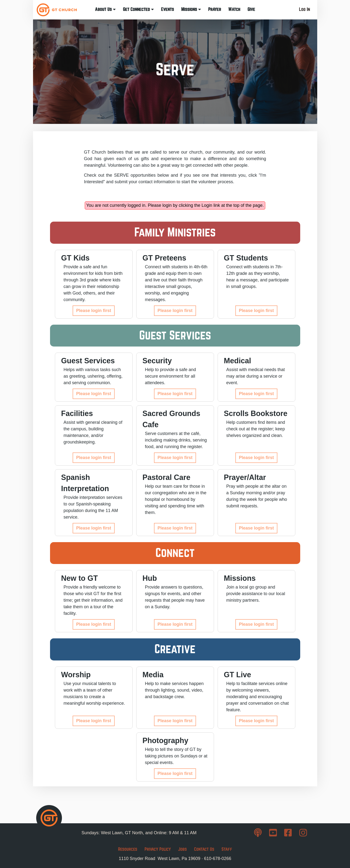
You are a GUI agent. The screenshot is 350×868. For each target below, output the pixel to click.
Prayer (215, 9)
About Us (105, 9)
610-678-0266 (218, 859)
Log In (304, 9)
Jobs (182, 849)
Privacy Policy (158, 849)
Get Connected (138, 9)
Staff (227, 849)
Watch (234, 9)
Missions (191, 9)
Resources (128, 849)
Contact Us (204, 849)
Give (251, 9)
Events (167, 9)
